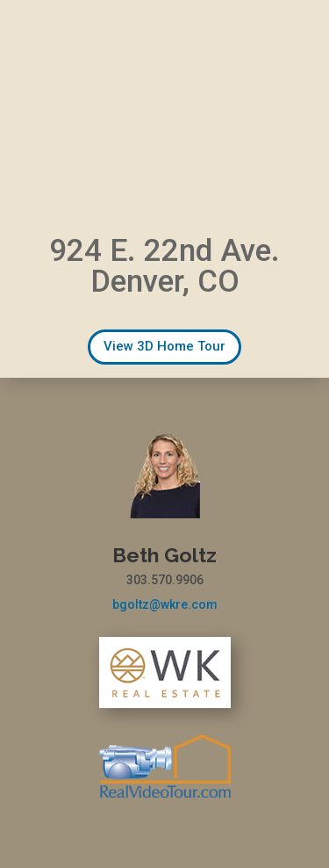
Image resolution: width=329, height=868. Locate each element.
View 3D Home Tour (164, 346)
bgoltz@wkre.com (165, 604)
